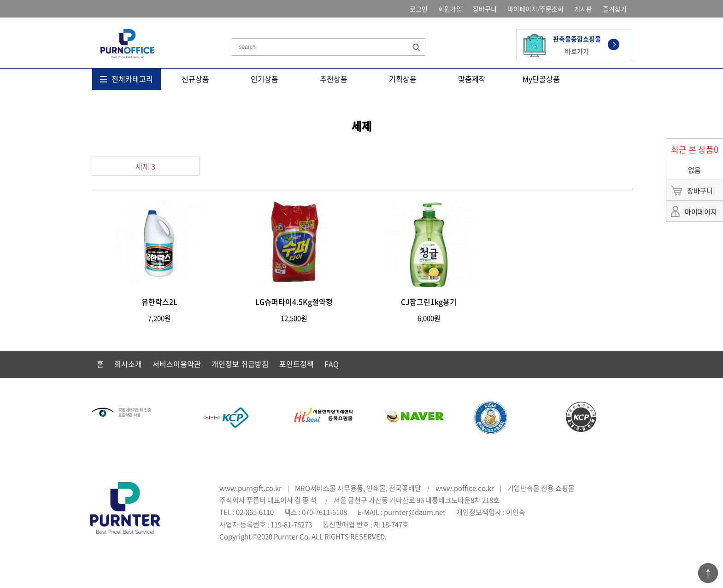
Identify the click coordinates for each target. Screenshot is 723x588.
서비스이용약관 (177, 364)
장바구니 (485, 9)
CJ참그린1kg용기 (429, 302)
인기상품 (265, 79)
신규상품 (195, 79)
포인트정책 (297, 364)
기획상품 (403, 79)
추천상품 (334, 79)
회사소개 (128, 364)
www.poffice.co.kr (465, 488)
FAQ (332, 364)
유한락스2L (159, 302)
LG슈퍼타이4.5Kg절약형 (294, 302)
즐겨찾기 (615, 9)
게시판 (583, 9)
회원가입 (450, 9)
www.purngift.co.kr (250, 488)
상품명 (232, 25)
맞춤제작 (472, 79)
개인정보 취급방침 (240, 364)
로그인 (419, 9)
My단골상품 (541, 79)
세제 (145, 166)
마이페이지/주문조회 (535, 9)
